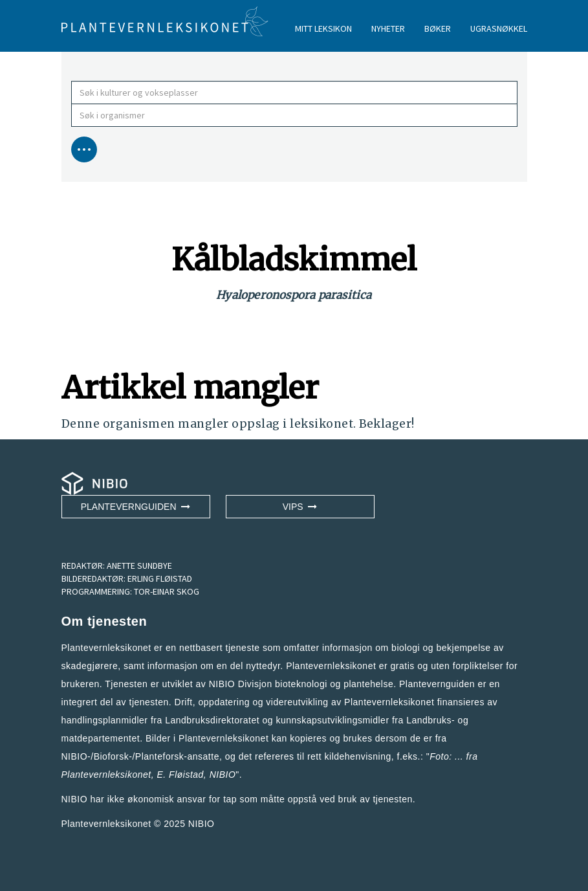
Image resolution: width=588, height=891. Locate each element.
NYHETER (388, 28)
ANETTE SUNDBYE (139, 566)
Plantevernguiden (136, 507)
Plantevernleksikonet (106, 775)
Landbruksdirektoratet (212, 720)
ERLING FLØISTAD (160, 578)
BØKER (438, 28)
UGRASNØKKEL (499, 28)
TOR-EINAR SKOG (167, 591)
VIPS (300, 507)
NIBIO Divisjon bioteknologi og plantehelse (301, 684)
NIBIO (201, 824)
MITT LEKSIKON (323, 28)
